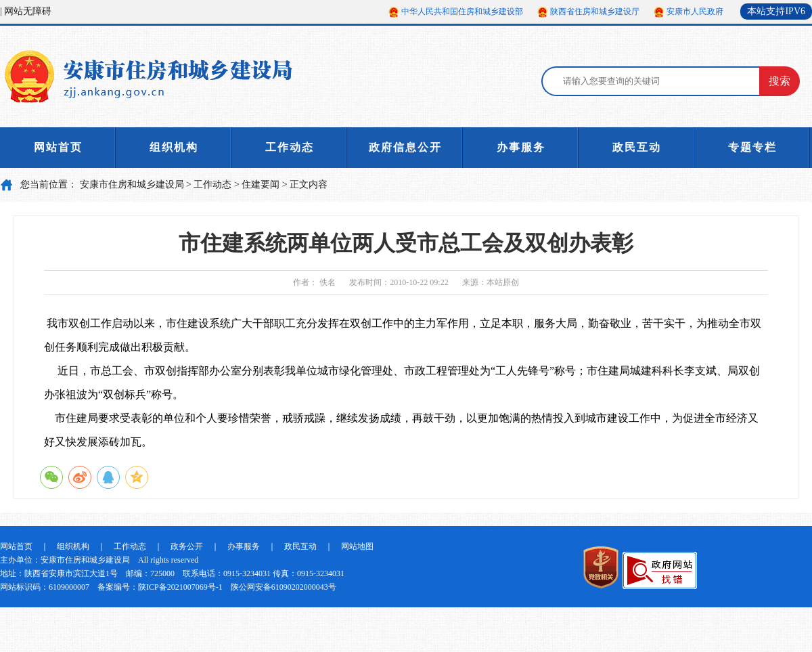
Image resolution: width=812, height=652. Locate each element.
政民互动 (637, 147)
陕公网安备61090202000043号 (284, 587)
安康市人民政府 (695, 12)
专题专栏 (752, 147)
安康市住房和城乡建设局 (132, 184)
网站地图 (357, 546)
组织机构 (174, 147)
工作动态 (290, 147)
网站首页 (58, 147)
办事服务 (521, 147)
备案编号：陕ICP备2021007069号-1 (160, 587)
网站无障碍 (28, 11)
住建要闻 (261, 184)
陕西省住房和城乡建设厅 (595, 12)
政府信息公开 (405, 147)
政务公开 (187, 546)
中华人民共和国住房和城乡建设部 (462, 12)
